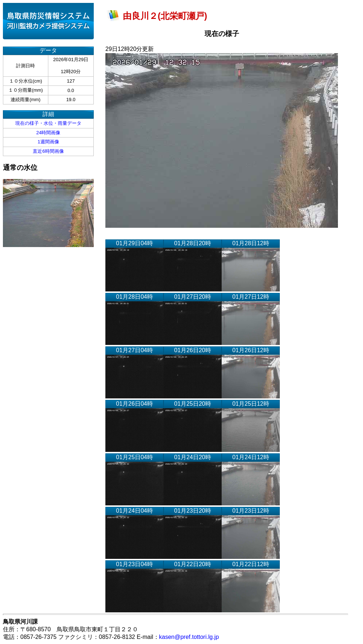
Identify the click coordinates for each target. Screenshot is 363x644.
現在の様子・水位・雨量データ (48, 123)
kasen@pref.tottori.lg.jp (189, 637)
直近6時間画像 (48, 151)
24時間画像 (48, 133)
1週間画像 (48, 142)
